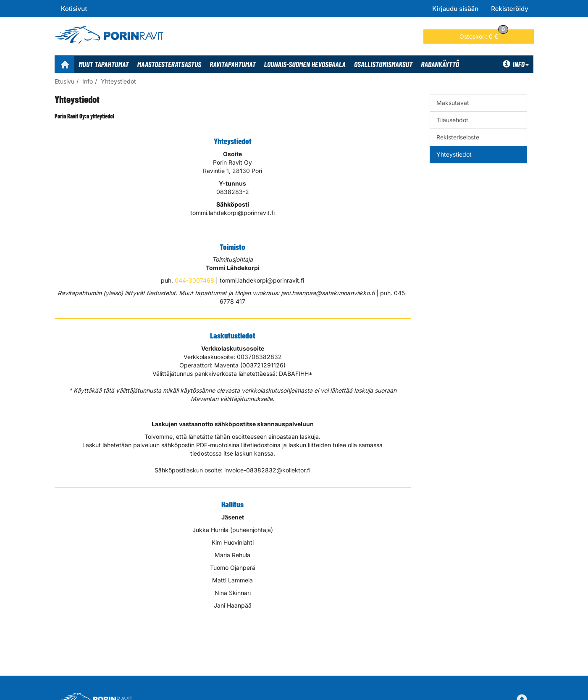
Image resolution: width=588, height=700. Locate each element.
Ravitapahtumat (232, 64)
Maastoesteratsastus (169, 64)
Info (516, 64)
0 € (484, 35)
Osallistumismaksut (383, 64)
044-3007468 (194, 280)
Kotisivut (74, 9)
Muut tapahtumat (104, 64)
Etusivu (64, 81)
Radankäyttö (440, 64)
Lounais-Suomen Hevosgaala (305, 64)
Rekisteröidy (510, 9)
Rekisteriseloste (458, 137)
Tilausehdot (452, 120)
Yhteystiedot (118, 81)
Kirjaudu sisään (455, 9)
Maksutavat (453, 103)
